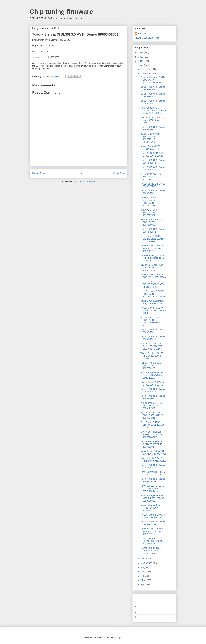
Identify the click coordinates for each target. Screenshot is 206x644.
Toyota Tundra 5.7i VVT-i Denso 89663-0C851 (153, 516)
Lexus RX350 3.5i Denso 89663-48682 (153, 161)
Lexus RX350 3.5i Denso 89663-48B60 (153, 88)
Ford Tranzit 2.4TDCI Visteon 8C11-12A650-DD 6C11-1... (153, 425)
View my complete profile (147, 38)
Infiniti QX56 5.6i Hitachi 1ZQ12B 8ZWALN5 (152, 302)
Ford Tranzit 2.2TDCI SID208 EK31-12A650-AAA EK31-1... (153, 239)
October (145, 559)
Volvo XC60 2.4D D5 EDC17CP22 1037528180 (151, 177)
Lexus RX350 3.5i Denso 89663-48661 (153, 192)
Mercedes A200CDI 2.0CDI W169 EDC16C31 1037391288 (150, 202)
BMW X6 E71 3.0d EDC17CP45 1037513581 (150, 213)
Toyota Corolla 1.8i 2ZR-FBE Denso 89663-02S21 (152, 356)
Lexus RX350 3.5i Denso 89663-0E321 (153, 480)
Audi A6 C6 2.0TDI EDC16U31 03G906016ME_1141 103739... (152, 321)
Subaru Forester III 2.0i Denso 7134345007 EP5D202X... (152, 375)
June (144, 576)
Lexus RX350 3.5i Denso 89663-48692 (153, 95)
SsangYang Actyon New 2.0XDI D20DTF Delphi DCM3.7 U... (153, 258)
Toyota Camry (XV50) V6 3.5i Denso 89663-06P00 (153, 120)
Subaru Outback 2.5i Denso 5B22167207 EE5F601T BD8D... (151, 346)
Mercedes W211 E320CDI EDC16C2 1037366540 (153, 276)
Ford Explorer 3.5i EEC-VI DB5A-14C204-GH (153, 473)
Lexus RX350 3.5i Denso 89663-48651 (153, 331)
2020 (141, 57)
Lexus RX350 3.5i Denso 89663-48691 (153, 102)
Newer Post (39, 173)
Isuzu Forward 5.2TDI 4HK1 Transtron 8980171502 (151, 406)
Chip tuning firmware (61, 12)
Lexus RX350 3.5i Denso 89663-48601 (153, 397)
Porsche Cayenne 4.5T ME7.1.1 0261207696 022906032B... (152, 498)
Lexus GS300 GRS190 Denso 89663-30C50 (152, 154)
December (146, 69)
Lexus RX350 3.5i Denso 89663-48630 (153, 338)
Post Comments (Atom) (85, 181)
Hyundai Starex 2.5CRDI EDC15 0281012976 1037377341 (153, 415)
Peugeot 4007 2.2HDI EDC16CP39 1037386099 (151, 222)
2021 (141, 52)
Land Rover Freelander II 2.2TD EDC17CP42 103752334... (153, 444)
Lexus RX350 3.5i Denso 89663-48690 (153, 128)
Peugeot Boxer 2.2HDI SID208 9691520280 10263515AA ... (152, 541)
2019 (141, 61)
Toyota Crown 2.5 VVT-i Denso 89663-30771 (152, 383)
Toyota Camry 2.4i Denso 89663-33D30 (153, 185)
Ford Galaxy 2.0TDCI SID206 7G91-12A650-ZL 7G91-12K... (153, 284)
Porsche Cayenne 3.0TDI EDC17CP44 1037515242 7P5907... (153, 80)
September (147, 563)
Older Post (119, 173)
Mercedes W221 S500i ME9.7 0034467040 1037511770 (152, 248)
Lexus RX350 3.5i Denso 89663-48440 (153, 466)
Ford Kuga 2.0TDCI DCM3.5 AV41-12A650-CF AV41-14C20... (153, 110)
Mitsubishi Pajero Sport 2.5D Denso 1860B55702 (152, 268)
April (143, 585)
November (146, 73)
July (143, 572)
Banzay (142, 33)
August (145, 567)
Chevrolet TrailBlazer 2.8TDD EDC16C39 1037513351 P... (151, 434)
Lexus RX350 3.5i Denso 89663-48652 (153, 230)
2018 (141, 65)
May (143, 580)
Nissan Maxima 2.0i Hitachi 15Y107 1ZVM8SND (150, 508)
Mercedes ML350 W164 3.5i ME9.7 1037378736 (153, 452)
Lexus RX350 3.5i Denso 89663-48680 (153, 169)
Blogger (118, 638)
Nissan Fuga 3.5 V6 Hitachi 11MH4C (150, 147)
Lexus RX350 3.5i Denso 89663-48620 (153, 390)
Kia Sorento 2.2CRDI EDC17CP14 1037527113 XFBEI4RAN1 (151, 138)
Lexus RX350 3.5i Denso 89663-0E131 (153, 523)
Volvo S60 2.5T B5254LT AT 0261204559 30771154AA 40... (153, 489)
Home (79, 173)
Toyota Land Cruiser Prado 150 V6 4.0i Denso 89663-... (150, 551)
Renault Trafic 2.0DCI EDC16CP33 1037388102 (151, 365)
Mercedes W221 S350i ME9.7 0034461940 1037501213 (152, 531)
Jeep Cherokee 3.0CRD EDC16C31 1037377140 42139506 (153, 294)
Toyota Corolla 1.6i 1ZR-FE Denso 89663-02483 (153, 459)
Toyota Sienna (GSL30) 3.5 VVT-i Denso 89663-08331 (153, 310)
